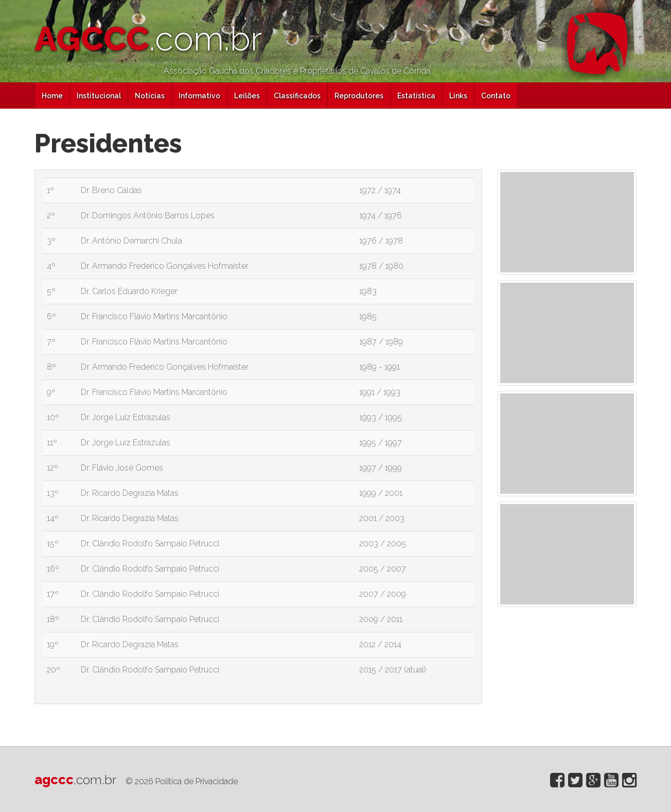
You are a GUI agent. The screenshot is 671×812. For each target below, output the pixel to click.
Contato (496, 96)
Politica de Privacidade (197, 781)
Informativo (199, 96)
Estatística (416, 96)
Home (52, 96)
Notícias (150, 96)
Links (458, 96)
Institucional (99, 96)
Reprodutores (359, 96)
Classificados (297, 96)
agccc (75, 780)
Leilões (247, 96)
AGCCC (148, 39)
